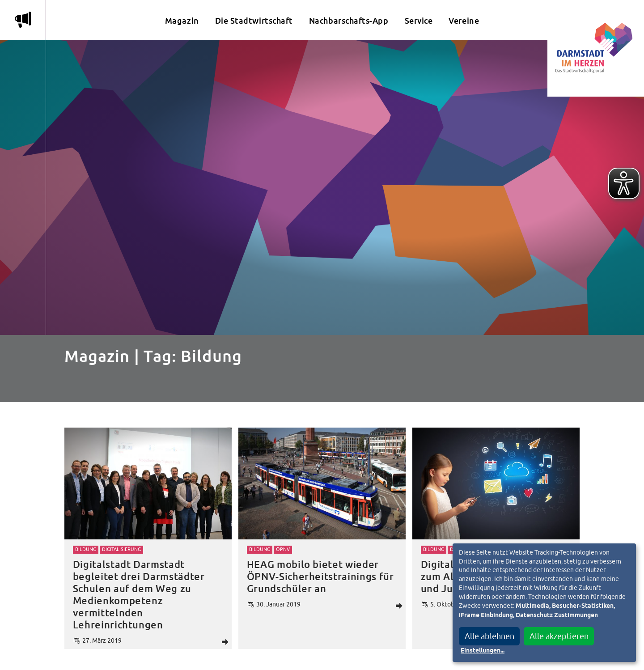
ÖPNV (283, 549)
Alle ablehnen (489, 636)
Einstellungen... (483, 651)
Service (419, 21)
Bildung (86, 549)
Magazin (182, 21)
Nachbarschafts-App (349, 21)
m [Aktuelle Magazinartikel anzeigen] (23, 20)
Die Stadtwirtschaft (254, 21)
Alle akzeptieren (559, 636)
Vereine (464, 21)
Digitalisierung (121, 549)
